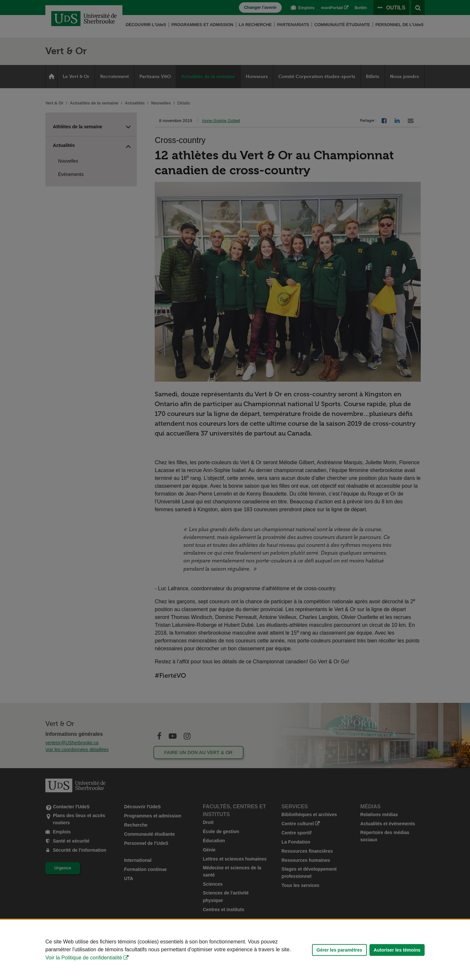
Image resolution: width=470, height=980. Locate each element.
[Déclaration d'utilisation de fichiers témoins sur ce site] (235, 950)
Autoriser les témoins (397, 950)
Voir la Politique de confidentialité (84, 958)
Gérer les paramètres (339, 950)
